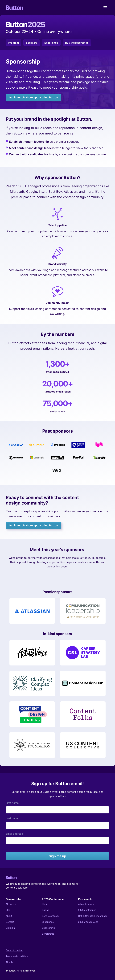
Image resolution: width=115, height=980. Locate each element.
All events (11, 904)
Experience (51, 43)
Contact (10, 922)
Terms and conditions (17, 956)
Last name (12, 818)
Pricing (46, 910)
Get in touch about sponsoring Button (33, 97)
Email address (14, 834)
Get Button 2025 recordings (93, 916)
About (9, 916)
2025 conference (87, 910)
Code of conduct (15, 950)
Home (45, 904)
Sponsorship (48, 928)
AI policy (10, 962)
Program (14, 43)
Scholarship (48, 934)
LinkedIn (10, 928)
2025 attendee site (88, 922)
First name (12, 803)
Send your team (50, 916)
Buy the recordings (77, 43)
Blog (8, 910)
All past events (86, 904)
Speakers (32, 43)
